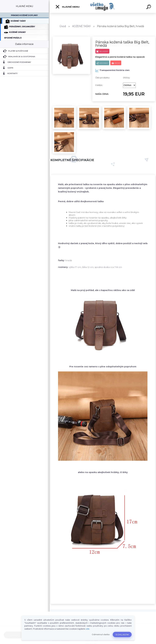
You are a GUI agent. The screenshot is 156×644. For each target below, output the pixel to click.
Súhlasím (122, 635)
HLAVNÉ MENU (67, 7)
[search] (149, 7)
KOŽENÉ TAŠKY (82, 26)
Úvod (63, 26)
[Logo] (103, 6)
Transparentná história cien (112, 70)
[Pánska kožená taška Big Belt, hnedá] (71, 38)
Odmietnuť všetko (101, 634)
